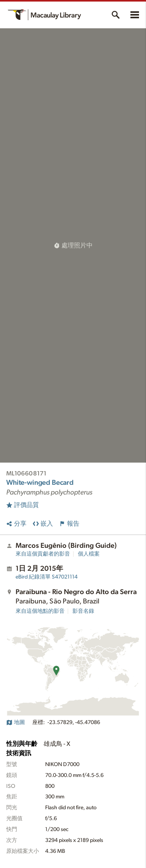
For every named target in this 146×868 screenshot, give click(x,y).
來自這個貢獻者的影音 (43, 554)
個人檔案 (89, 554)
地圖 (16, 722)
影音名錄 (83, 611)
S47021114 (47, 577)
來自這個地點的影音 (40, 611)
